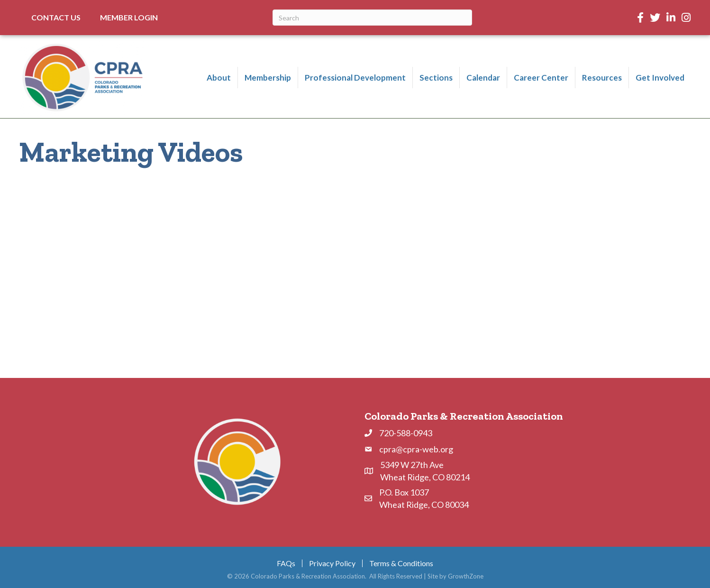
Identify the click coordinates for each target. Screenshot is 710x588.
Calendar (483, 78)
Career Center (541, 78)
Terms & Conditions (401, 563)
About (219, 78)
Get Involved (660, 78)
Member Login (129, 17)
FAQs (286, 563)
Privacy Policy (332, 563)
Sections (436, 78)
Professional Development (355, 78)
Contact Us (56, 17)
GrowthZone (466, 576)
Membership (268, 78)
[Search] (372, 18)
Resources (602, 78)
